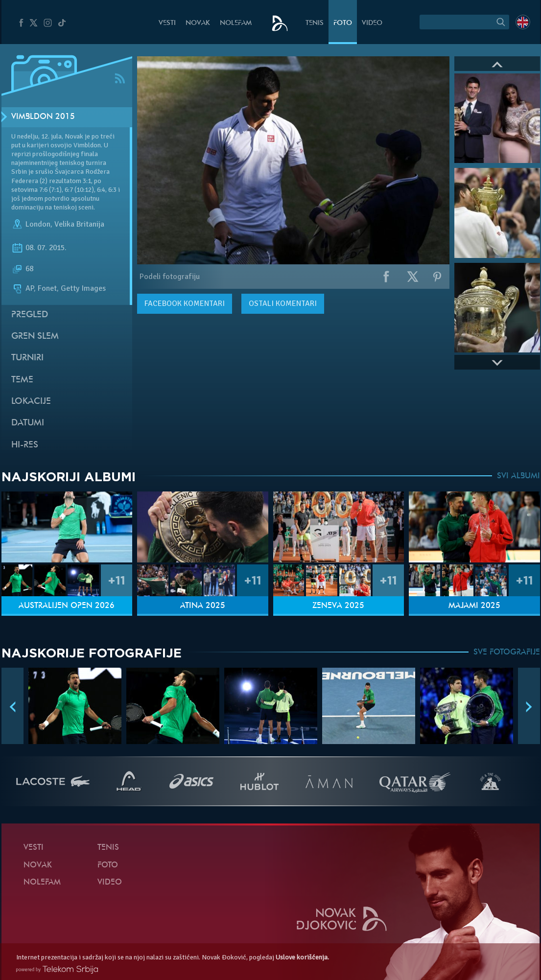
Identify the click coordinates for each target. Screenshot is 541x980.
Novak (198, 23)
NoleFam (236, 23)
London (38, 224)
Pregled (30, 315)
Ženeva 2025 (338, 606)
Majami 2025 (474, 606)
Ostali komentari (283, 303)
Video (372, 23)
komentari (185, 303)
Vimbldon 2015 (43, 117)
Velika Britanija (79, 224)
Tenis (315, 23)
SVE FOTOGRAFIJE (507, 653)
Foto (343, 23)
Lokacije (31, 402)
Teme (22, 380)
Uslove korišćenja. (302, 957)
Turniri (27, 358)
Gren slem (35, 337)
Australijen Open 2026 (67, 606)
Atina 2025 (203, 606)
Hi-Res (25, 445)
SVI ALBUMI (518, 476)
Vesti (167, 23)
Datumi (28, 423)
